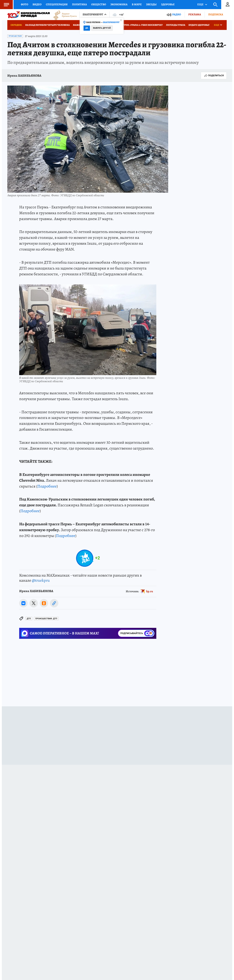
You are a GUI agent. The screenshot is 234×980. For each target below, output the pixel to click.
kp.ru (150, 591)
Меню (5, 5)
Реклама (195, 14)
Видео (37, 4)
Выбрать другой (102, 28)
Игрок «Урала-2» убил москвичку (142, 25)
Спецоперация (57, 4)
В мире (137, 4)
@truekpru (41, 580)
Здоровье (168, 4)
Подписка (216, 14)
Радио (177, 15)
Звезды (151, 4)
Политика (79, 4)
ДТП (29, 619)
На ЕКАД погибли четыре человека (47, 25)
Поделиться (214, 76)
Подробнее (47, 486)
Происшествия (15, 36)
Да (87, 28)
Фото (24, 4)
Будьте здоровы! (199, 25)
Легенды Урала (176, 25)
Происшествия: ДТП (46, 619)
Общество (99, 4)
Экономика (119, 4)
